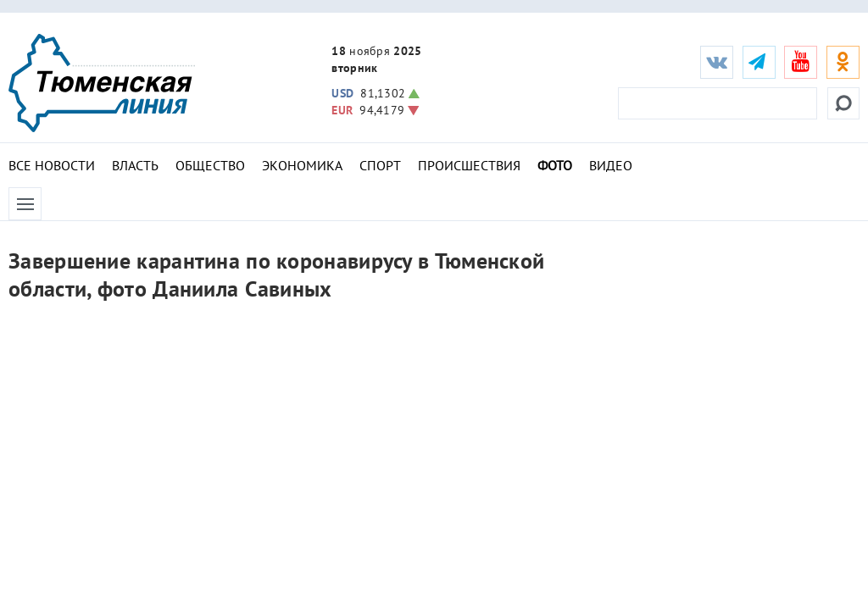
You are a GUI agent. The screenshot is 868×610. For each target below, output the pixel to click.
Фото (555, 165)
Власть (135, 165)
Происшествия (469, 165)
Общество (210, 165)
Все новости (52, 165)
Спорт (380, 165)
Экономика (302, 165)
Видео (611, 165)
